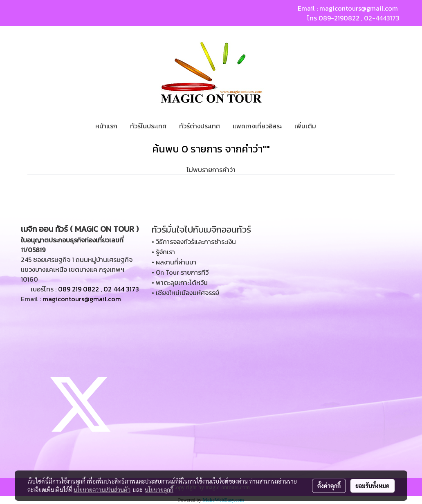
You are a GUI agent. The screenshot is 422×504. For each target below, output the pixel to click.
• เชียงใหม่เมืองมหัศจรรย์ (185, 293)
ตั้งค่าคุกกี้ (329, 486)
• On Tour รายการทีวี (180, 272)
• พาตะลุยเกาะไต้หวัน (180, 282)
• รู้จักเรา (163, 252)
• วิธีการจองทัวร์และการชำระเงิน (194, 242)
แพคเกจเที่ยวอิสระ (257, 126)
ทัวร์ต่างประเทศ (200, 126)
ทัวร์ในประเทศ (148, 126)
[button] (330, 126)
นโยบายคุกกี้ (159, 490)
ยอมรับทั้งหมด (373, 486)
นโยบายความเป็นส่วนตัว (102, 490)
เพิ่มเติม (305, 126)
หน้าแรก (106, 126)
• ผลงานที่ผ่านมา (174, 262)
